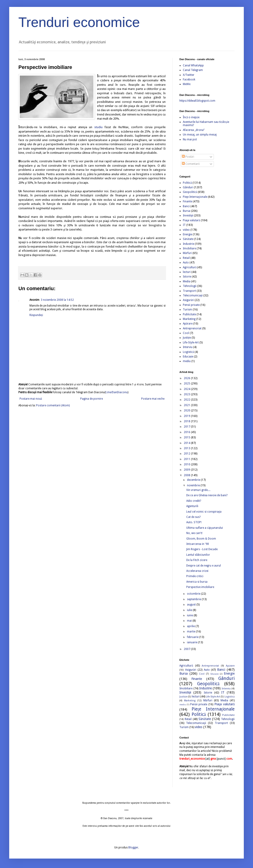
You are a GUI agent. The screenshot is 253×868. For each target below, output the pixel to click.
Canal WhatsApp (193, 65)
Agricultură (190, 267)
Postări (188, 157)
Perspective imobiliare (200, 587)
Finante (187, 201)
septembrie (194, 599)
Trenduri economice (79, 22)
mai (190, 621)
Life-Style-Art (191, 342)
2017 (187, 427)
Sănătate (188, 239)
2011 (187, 459)
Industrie (188, 244)
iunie (190, 615)
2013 (187, 448)
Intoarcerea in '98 (198, 544)
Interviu (188, 347)
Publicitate (189, 314)
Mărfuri (187, 253)
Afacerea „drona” (194, 130)
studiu (98, 127)
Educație (188, 357)
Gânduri (188, 187)
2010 (187, 464)
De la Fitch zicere (197, 560)
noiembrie (194, 485)
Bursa (187, 211)
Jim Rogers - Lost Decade (202, 549)
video (186, 230)
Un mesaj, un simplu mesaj (200, 135)
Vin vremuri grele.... (198, 490)
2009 (187, 470)
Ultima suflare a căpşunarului (205, 528)
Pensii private (191, 305)
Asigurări (188, 300)
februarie (193, 637)
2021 (187, 405)
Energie (187, 234)
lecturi (187, 272)
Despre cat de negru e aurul (204, 566)
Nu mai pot (190, 139)
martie (191, 632)
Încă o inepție (191, 117)
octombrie (194, 594)
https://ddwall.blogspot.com (197, 101)
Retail (186, 258)
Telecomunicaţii (193, 295)
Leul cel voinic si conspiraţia (204, 512)
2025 (187, 384)
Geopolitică (190, 192)
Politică (187, 183)
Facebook (189, 80)
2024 (187, 389)
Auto (186, 263)
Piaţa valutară (191, 220)
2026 (187, 378)
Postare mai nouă (31, 399)
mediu (187, 361)
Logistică (188, 352)
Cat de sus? (193, 517)
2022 (187, 400)
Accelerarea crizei (197, 571)
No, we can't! (194, 533)
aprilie (191, 626)
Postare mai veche (153, 399)
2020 (187, 410)
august (192, 605)
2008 (187, 475)
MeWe (187, 84)
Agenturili (192, 506)
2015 (187, 437)
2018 (187, 421)
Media (187, 281)
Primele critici (195, 576)
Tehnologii (190, 286)
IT (184, 225)
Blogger (133, 847)
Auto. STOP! (194, 522)
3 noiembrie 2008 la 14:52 (57, 300)
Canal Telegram (193, 70)
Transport (189, 291)
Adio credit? (194, 501)
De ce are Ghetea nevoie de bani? (207, 495)
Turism (187, 310)
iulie (190, 610)
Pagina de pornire (92, 399)
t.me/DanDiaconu (117, 392)
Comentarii (191, 164)
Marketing (189, 319)
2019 (187, 416)
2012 (187, 454)
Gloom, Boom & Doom (201, 539)
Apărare (188, 324)
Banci (186, 206)
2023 (187, 394)
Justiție (187, 338)
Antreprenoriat (192, 328)
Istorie (187, 277)
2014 (187, 443)
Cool (186, 333)
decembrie (194, 480)
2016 (187, 432)
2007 (187, 649)
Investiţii (188, 216)
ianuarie (193, 642)
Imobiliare (189, 248)
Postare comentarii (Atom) (53, 405)
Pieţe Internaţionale (195, 197)
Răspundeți (36, 315)
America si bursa (197, 582)
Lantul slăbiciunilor (198, 555)
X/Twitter (189, 75)
